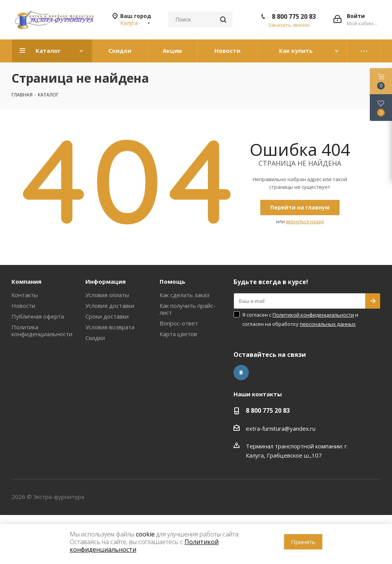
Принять (303, 542)
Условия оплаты (107, 295)
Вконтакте (241, 373)
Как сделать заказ (185, 295)
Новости (23, 306)
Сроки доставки (107, 316)
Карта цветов (178, 334)
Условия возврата (110, 327)
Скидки (95, 338)
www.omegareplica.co (29, 520)
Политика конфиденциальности (42, 330)
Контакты (25, 295)
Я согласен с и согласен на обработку (300, 319)
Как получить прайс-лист (188, 309)
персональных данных (328, 324)
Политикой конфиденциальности (313, 315)
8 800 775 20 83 (294, 16)
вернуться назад (305, 222)
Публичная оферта (38, 316)
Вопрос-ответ (179, 323)
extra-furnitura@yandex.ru (281, 428)
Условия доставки (110, 306)
